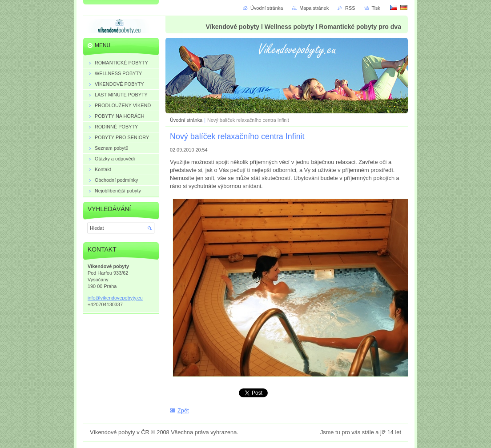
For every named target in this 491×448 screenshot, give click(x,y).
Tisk (376, 8)
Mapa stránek (314, 8)
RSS (350, 8)
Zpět (183, 410)
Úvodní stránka (186, 120)
